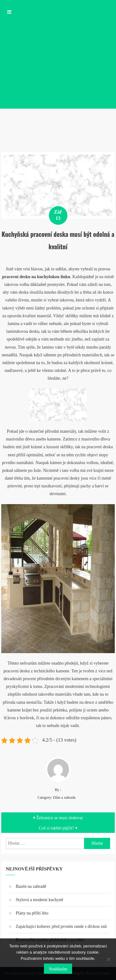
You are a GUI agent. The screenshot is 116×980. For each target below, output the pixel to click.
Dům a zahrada (64, 797)
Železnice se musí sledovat (59, 818)
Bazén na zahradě (31, 886)
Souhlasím (58, 969)
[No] (108, 959)
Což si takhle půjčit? (56, 828)
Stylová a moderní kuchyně (40, 900)
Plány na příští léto (32, 913)
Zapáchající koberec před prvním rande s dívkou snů (61, 926)
